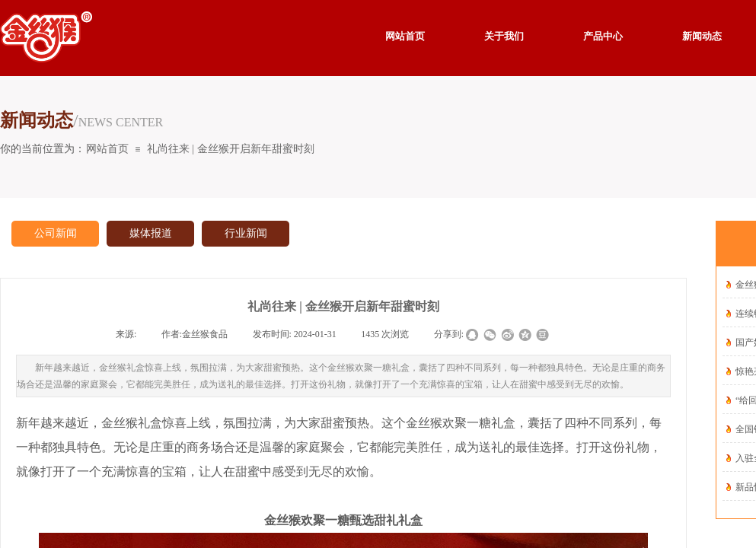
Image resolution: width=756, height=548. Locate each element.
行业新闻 (246, 233)
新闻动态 (702, 36)
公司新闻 (56, 233)
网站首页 (107, 149)
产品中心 (603, 36)
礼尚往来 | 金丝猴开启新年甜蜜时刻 (231, 149)
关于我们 (504, 36)
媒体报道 (151, 233)
